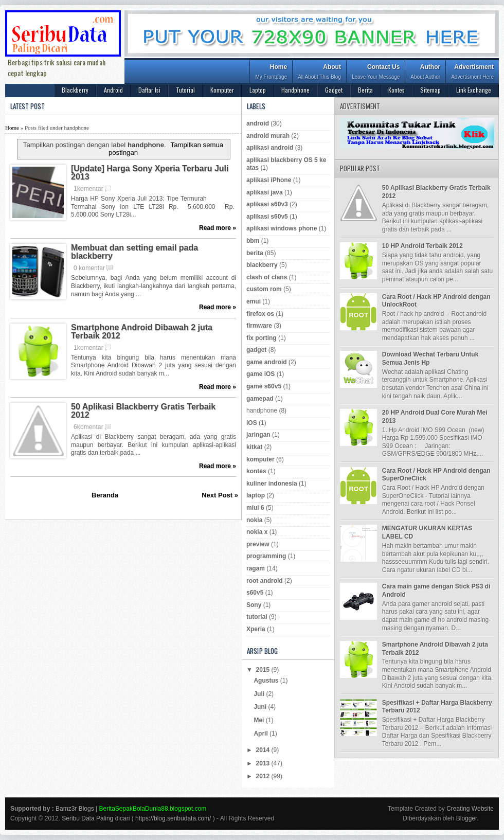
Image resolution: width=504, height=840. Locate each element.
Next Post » (220, 495)
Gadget (334, 90)
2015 (264, 670)
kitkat (254, 447)
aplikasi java (265, 192)
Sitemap (430, 90)
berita (255, 253)
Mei (259, 720)
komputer (260, 459)
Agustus (267, 681)
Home (271, 73)
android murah (268, 136)
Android (113, 90)
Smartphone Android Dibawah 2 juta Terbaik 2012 (142, 332)
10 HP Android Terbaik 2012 (422, 246)
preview (258, 544)
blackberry (262, 265)
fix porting (262, 338)
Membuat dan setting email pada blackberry (134, 252)
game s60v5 (264, 386)
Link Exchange (474, 90)
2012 (264, 776)
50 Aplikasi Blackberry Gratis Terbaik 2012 (143, 411)
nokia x (257, 532)
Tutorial (185, 90)
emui (254, 301)
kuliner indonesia (272, 484)
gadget (256, 350)
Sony (254, 605)
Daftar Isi (149, 90)
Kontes (397, 90)
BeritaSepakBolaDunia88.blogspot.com (153, 809)
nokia (254, 520)
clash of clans (267, 277)
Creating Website (470, 809)
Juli (260, 694)
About (319, 73)
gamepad (260, 399)
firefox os (260, 314)
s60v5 (255, 593)
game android (267, 362)
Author (425, 73)
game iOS (260, 374)
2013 (264, 763)
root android (265, 581)
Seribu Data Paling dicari (96, 818)
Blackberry (75, 90)
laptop (256, 495)
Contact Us (376, 73)
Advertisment (472, 73)
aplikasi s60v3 (267, 204)
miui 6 (255, 508)
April (262, 734)
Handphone (295, 90)
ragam (256, 568)
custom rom (264, 289)
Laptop (258, 90)
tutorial (257, 617)
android (258, 123)
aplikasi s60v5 (267, 217)
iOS (252, 423)
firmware (259, 326)
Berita (365, 90)
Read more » (218, 228)
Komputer (222, 90)
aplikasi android (270, 148)
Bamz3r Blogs (75, 809)
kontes (256, 471)
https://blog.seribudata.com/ (173, 818)
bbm (253, 241)
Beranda (105, 495)
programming (266, 556)
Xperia (256, 629)
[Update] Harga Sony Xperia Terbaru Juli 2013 (150, 173)
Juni (261, 707)
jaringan (258, 435)
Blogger (467, 818)
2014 (264, 750)
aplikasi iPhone (269, 180)
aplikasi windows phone (282, 228)
